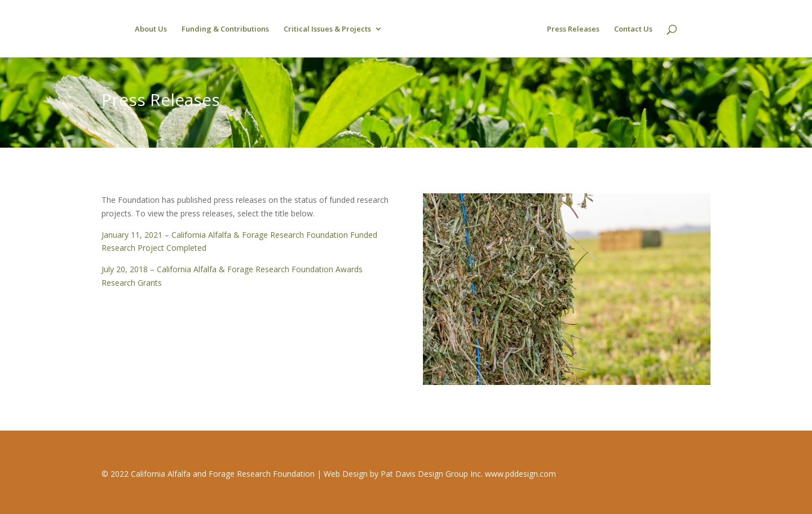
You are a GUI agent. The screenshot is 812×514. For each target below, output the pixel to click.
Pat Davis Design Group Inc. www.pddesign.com (468, 474)
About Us (151, 29)
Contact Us (633, 29)
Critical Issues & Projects (327, 29)
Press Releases (573, 29)
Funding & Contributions (225, 29)
